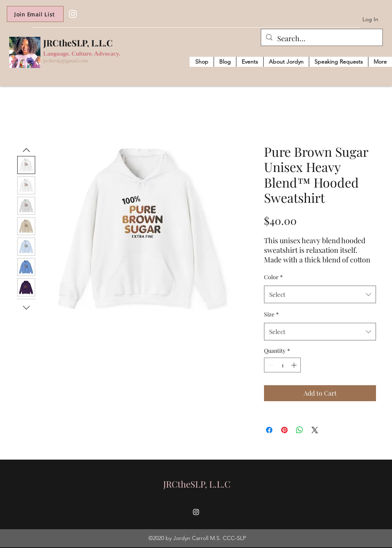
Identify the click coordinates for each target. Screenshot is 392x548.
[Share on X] (315, 430)
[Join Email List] (35, 14)
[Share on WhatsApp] (300, 430)
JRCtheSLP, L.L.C (78, 43)
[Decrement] (270, 365)
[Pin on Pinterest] (284, 430)
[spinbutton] (282, 365)
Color (273, 277)
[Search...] (321, 39)
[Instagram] (73, 14)
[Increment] (295, 365)
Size (271, 314)
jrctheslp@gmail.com (66, 61)
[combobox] (320, 294)
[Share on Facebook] (269, 430)
